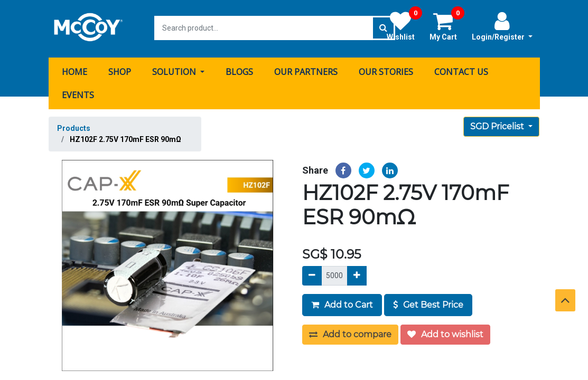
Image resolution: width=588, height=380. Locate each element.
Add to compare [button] (350, 333)
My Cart (447, 26)
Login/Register (502, 26)
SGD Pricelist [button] (498, 125)
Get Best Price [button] (428, 303)
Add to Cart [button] (342, 303)
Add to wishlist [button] (445, 333)
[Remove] (312, 274)
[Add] (357, 274)
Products (74, 127)
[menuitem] (74, 70)
